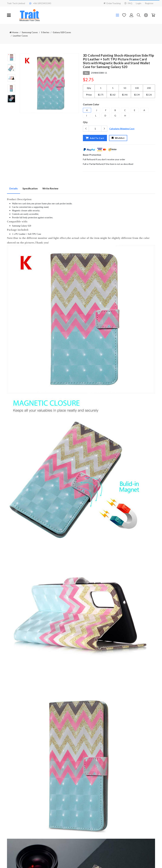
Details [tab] (14, 188)
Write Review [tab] (50, 188)
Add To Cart (95, 138)
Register (149, 3)
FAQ (128, 3)
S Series (45, 32)
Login (139, 3)
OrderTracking (112, 3)
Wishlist (118, 138)
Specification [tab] (30, 188)
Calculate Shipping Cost (122, 129)
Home (14, 32)
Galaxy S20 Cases (62, 32)
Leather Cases (20, 36)
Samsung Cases (30, 32)
